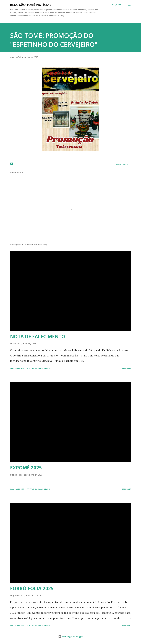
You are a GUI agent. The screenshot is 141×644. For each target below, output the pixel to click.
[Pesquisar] (117, 5)
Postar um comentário (39, 368)
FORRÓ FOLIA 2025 (32, 588)
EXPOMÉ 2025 (26, 468)
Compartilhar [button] (121, 164)
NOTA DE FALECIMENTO (38, 336)
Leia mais (127, 368)
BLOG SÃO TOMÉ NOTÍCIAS (31, 5)
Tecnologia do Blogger (70, 637)
